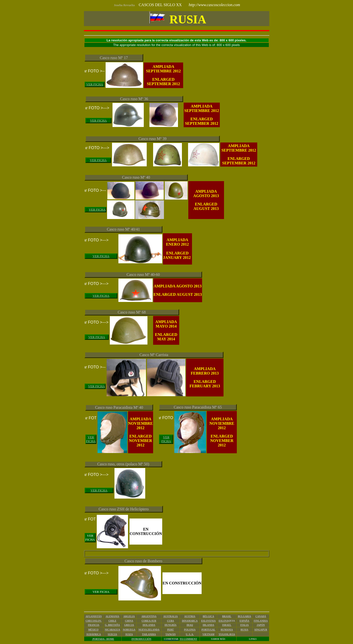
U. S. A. (190, 634)
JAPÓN (261, 625)
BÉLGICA (209, 616)
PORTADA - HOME (103, 639)
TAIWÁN (170, 634)
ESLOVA (224, 621)
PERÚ (170, 630)
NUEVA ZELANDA (149, 630)
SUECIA (112, 634)
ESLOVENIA (208, 621)
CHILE (112, 621)
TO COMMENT (188, 639)
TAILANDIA (149, 634)
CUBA (170, 621)
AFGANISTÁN (94, 616)
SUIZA (129, 634)
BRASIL (227, 616)
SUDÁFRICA (94, 634)
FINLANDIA (261, 621)
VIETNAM (208, 634)
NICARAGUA (112, 630)
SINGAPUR (261, 630)
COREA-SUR (149, 621)
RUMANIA (227, 630)
